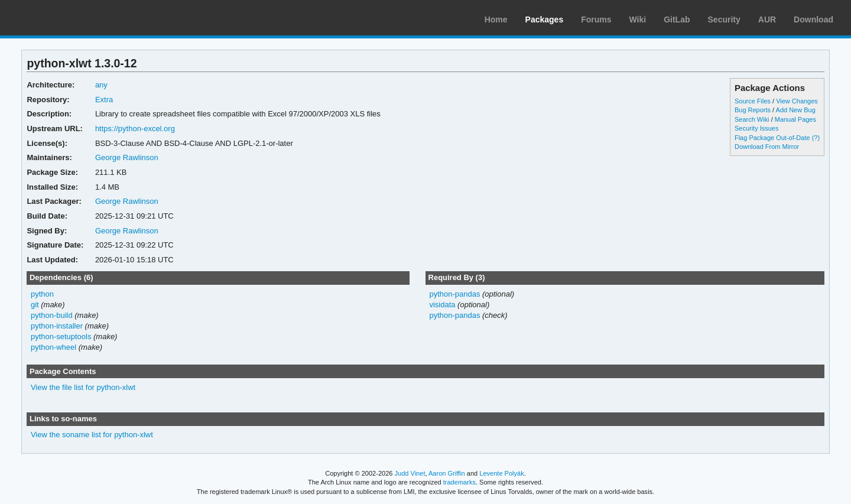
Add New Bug (796, 110)
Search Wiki (752, 119)
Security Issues (756, 128)
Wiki (638, 19)
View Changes (797, 101)
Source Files (753, 101)
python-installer (57, 326)
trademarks (459, 482)
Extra (104, 100)
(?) (816, 138)
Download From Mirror (767, 147)
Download (813, 19)
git (35, 305)
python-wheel (53, 347)
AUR (767, 19)
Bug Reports (753, 110)
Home (496, 19)
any (101, 85)
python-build (52, 315)
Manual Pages (795, 119)
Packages (545, 19)
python (42, 294)
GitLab (677, 19)
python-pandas (454, 294)
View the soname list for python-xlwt (92, 435)
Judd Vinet (410, 473)
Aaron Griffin (447, 473)
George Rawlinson (127, 157)
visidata (442, 305)
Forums (596, 19)
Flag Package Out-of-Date (772, 138)
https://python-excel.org (135, 129)
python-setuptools (61, 336)
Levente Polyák (501, 473)
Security (724, 19)
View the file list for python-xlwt (83, 387)
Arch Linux (65, 18)
